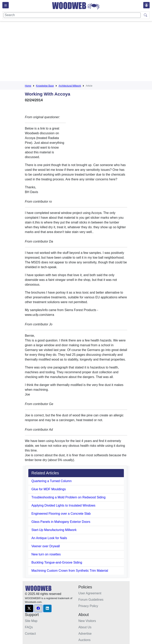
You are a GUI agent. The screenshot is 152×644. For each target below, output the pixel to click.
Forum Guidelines (91, 600)
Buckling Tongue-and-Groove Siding (57, 562)
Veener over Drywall (46, 546)
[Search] (72, 15)
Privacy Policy (88, 606)
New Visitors (87, 621)
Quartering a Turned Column (52, 481)
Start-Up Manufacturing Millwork (54, 530)
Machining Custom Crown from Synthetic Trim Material (70, 571)
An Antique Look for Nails (49, 538)
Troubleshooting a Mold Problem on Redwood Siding (69, 497)
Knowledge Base (45, 86)
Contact (30, 634)
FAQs (29, 627)
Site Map (31, 621)
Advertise (85, 634)
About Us (85, 627)
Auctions (85, 640)
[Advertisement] (88, 52)
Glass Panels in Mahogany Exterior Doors (61, 522)
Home (28, 86)
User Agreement (90, 593)
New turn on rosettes (46, 554)
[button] (29, 608)
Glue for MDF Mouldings (49, 489)
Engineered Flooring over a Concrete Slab (61, 514)
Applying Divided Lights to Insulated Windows (64, 505)
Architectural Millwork (70, 86)
